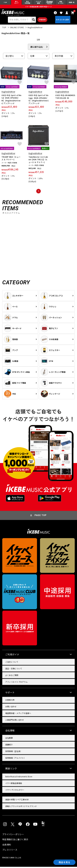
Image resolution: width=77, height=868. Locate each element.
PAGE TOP (41, 516)
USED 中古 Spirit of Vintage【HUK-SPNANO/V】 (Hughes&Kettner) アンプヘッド (39, 100)
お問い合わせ (11, 708)
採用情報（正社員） (14, 752)
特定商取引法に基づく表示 (15, 841)
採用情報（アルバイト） (16, 759)
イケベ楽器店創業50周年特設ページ (38, 7)
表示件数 (59, 57)
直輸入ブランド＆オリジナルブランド (21, 807)
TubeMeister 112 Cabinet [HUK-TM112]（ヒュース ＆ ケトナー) (38, 161)
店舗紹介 (9, 746)
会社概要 (9, 739)
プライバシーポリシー (13, 835)
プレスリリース (10, 851)
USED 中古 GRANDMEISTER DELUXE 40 (65, 98)
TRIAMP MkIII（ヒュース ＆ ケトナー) (11, 159)
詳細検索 (42, 20)
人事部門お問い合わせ (15, 721)
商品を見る (63, 862)
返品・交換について (14, 670)
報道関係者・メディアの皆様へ (18, 714)
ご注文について (12, 663)
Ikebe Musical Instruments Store (19, 778)
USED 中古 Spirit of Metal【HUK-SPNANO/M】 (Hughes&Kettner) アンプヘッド (11, 100)
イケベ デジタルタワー (15, 791)
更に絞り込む (37, 48)
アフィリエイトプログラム (16, 683)
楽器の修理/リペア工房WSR (17, 801)
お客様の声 (10, 701)
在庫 (32, 57)
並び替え (10, 57)
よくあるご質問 (12, 676)
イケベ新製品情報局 (14, 784)
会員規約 (7, 846)
